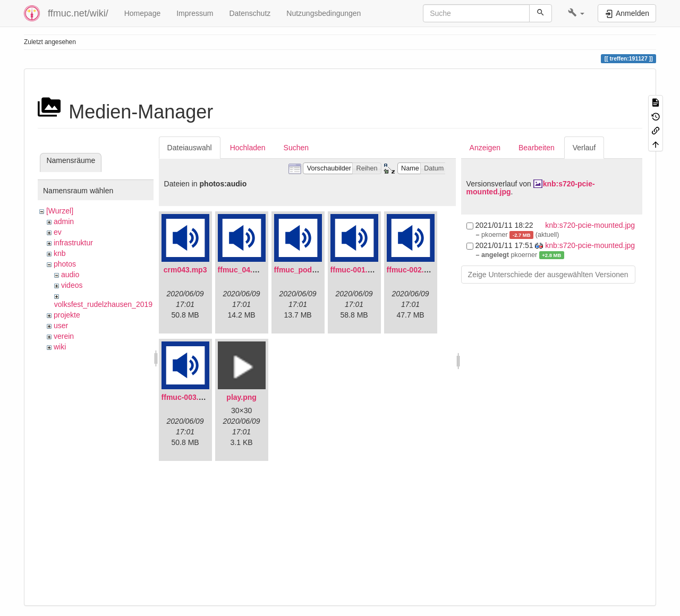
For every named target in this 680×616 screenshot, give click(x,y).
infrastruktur (73, 243)
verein (64, 336)
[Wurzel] (60, 211)
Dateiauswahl (190, 148)
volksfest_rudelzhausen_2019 (103, 304)
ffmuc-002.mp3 (413, 270)
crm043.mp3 (185, 270)
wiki (60, 347)
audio (70, 275)
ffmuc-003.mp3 (188, 397)
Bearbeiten (537, 148)
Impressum (195, 13)
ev (58, 232)
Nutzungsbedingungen (324, 13)
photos (65, 264)
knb (60, 253)
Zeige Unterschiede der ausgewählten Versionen (548, 275)
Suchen (296, 148)
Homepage (143, 13)
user (61, 326)
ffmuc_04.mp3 (243, 270)
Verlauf (584, 148)
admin (64, 221)
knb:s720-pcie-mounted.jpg (590, 225)
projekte (67, 315)
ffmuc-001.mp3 (357, 270)
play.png (241, 397)
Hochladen (248, 148)
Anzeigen (485, 148)
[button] (576, 13)
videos (72, 285)
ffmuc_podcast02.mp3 (313, 270)
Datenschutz (250, 13)
